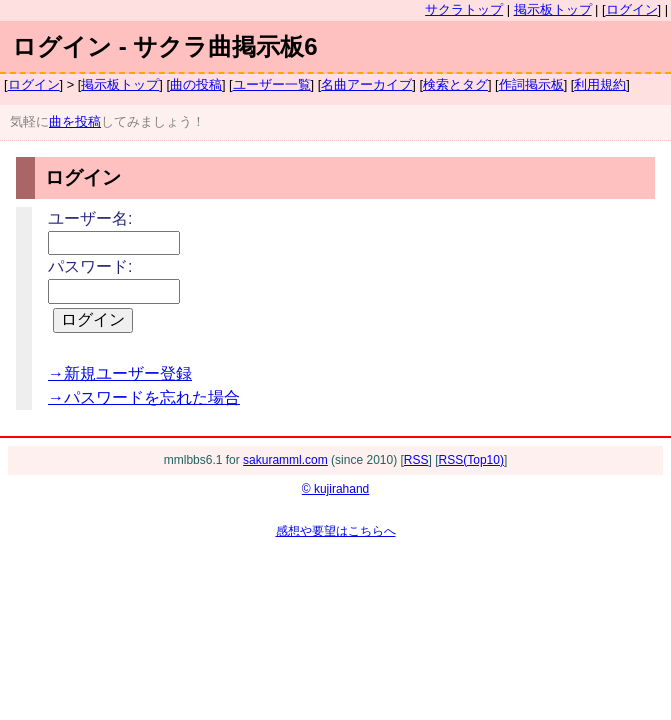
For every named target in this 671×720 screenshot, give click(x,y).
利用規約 (600, 84)
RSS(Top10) (471, 460)
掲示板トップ (553, 9)
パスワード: (90, 266)
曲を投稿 (75, 121)
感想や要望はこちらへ (336, 531)
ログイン (632, 9)
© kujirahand (336, 489)
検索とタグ (455, 84)
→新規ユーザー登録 (120, 373)
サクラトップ (464, 9)
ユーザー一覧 (272, 84)
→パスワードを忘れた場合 (144, 397)
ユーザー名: (90, 218)
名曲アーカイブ (366, 84)
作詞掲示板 (531, 84)
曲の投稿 (196, 84)
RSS (416, 460)
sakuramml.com (285, 460)
